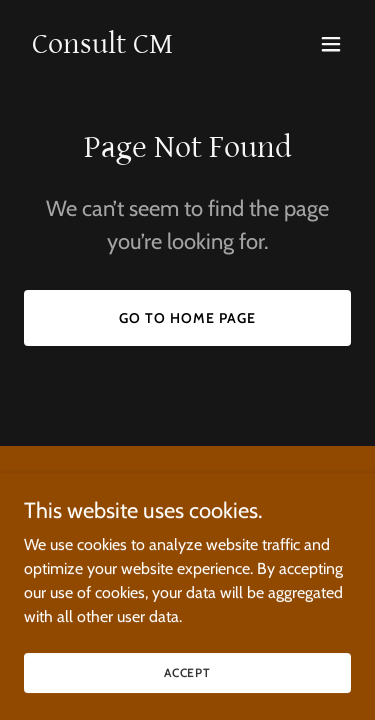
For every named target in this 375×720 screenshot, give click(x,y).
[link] (102, 47)
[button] (331, 44)
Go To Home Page (187, 318)
